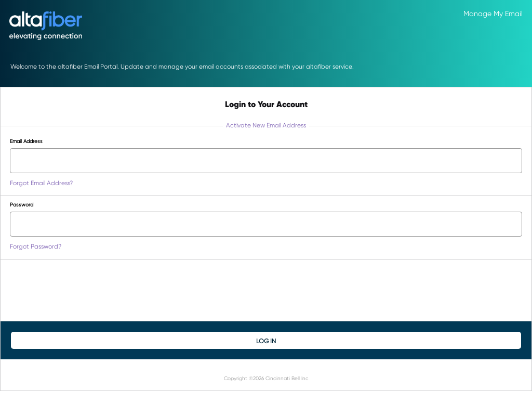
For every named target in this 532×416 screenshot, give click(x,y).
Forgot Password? (36, 246)
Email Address (26, 141)
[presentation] (89, 290)
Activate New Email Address (266, 125)
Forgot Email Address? (41, 183)
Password (22, 204)
